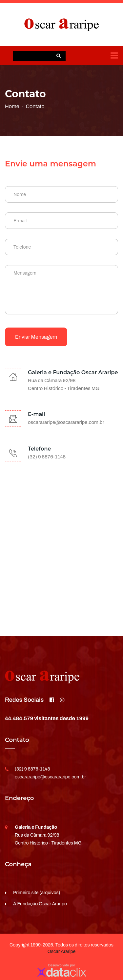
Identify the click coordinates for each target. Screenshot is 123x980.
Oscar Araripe (61, 952)
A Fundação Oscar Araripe (40, 904)
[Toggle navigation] (114, 56)
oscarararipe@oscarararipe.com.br (66, 422)
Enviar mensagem (36, 337)
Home (12, 106)
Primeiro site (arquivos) (37, 893)
